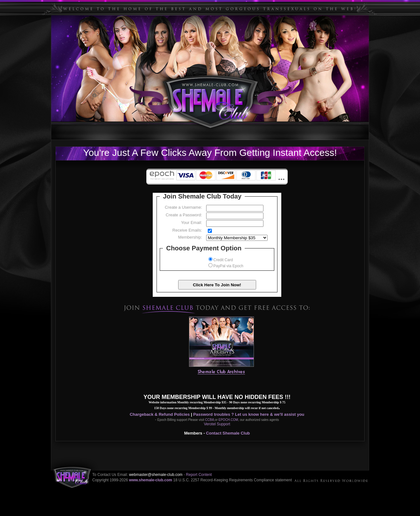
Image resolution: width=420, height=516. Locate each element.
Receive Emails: (187, 230)
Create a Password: (184, 215)
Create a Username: (183, 207)
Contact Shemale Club (228, 433)
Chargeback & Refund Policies (160, 414)
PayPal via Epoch (226, 266)
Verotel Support (217, 424)
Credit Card (221, 260)
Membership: (190, 237)
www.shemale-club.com (150, 480)
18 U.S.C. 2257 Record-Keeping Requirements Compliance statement (232, 480)
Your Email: (192, 223)
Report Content (199, 475)
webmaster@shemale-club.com (156, 475)
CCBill (210, 420)
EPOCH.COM (228, 420)
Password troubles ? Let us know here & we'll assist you (249, 414)
